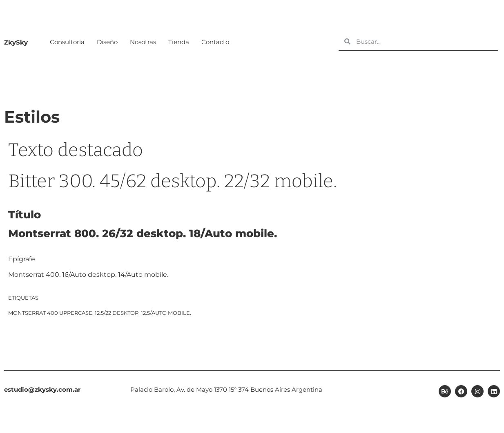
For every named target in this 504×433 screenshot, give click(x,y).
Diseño (107, 42)
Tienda (179, 42)
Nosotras (143, 42)
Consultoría (67, 42)
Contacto (215, 42)
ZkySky (16, 42)
